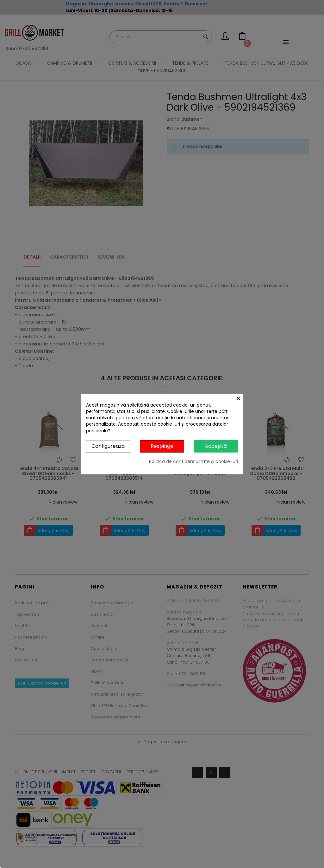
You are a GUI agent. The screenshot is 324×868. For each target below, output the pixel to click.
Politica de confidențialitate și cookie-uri (193, 461)
